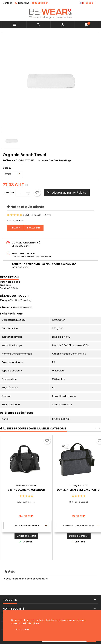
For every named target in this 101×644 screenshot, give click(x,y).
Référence (9, 160)
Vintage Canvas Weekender (26, 490)
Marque (43, 160)
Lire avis (15, 228)
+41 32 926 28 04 (39, 3)
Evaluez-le (34, 228)
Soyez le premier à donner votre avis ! (26, 579)
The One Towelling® (21, 300)
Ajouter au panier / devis (66, 193)
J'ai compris (22, 630)
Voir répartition (15, 220)
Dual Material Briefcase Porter (79, 490)
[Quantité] (21, 193)
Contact (7, 3)
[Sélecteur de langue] (88, 3)
